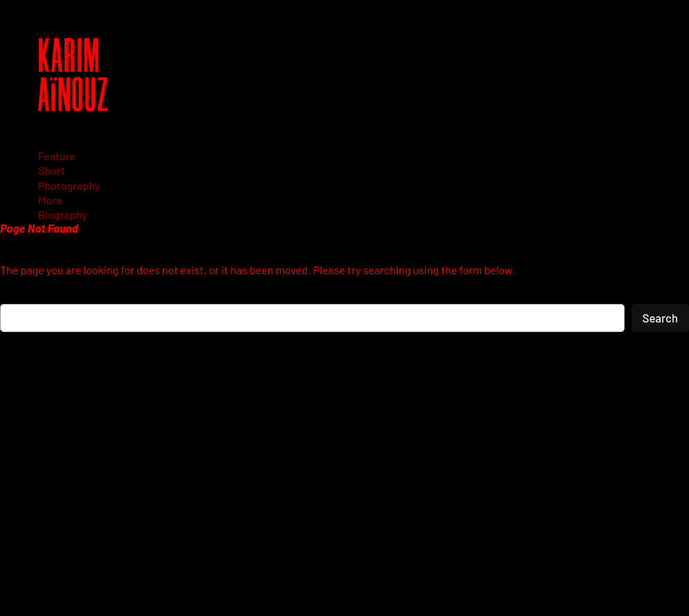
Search (660, 318)
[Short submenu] (56, 170)
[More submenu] (55, 200)
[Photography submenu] (74, 185)
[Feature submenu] (62, 156)
